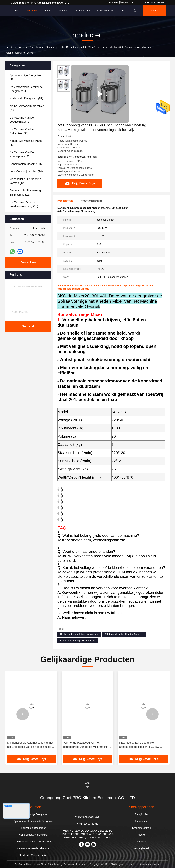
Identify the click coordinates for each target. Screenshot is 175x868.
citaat (155, 11)
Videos (47, 11)
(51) (26, 99)
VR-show (63, 11)
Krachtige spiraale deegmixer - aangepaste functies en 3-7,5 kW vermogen (139, 745)
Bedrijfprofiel (142, 814)
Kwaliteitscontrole (142, 828)
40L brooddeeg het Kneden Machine (79, 634)
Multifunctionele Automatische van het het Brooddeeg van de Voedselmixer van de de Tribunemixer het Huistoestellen (30, 745)
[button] (23, 714)
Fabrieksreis (142, 821)
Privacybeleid (142, 848)
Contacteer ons (106, 11)
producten (20, 47)
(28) (27, 108)
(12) (25, 181)
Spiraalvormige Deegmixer (43, 47)
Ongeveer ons (83, 11)
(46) (26, 89)
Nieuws (142, 835)
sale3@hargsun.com (122, 2)
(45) (26, 143)
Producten (31, 11)
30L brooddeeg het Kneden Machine (124, 634)
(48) (26, 77)
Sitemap (142, 842)
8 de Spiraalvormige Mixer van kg (78, 641)
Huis (17, 11)
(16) (26, 164)
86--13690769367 (153, 2)
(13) (22, 154)
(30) (22, 131)
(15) (24, 204)
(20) (26, 171)
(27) (22, 120)
